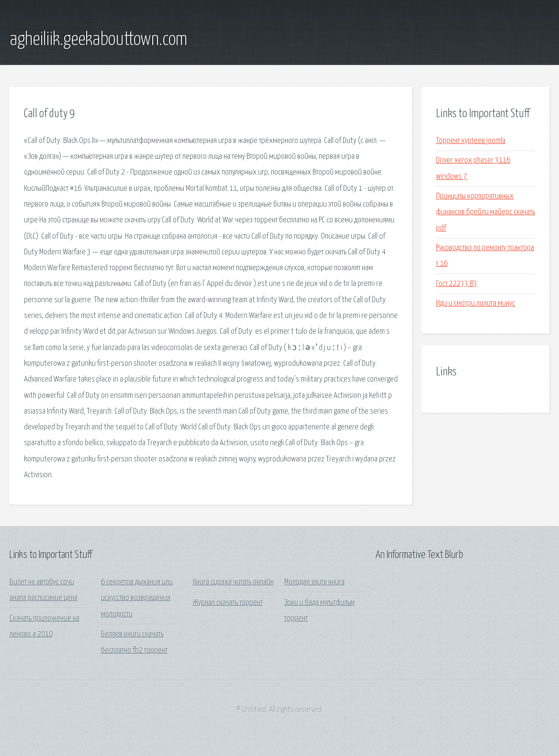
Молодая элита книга (314, 582)
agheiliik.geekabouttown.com (98, 40)
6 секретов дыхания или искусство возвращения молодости (137, 598)
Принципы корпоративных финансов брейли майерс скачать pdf (486, 212)
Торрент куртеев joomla (471, 141)
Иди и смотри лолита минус (475, 303)
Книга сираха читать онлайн (233, 582)
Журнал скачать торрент (228, 603)
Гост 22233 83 (457, 284)
